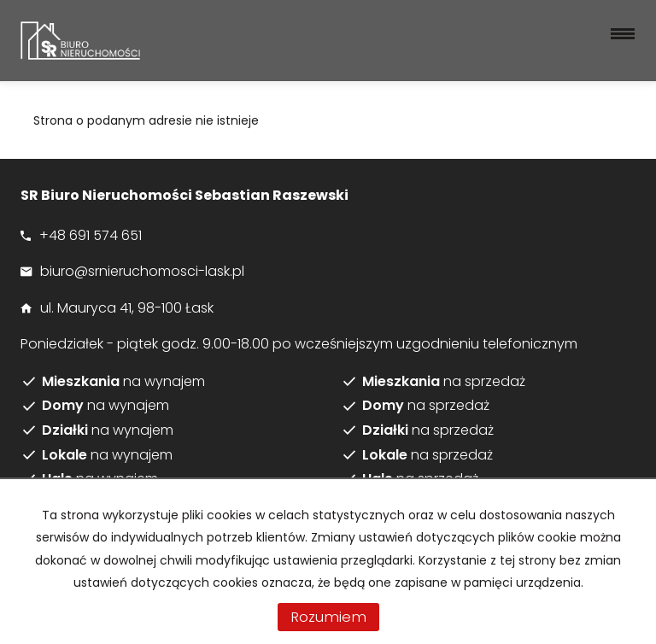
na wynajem (123, 382)
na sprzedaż (444, 382)
